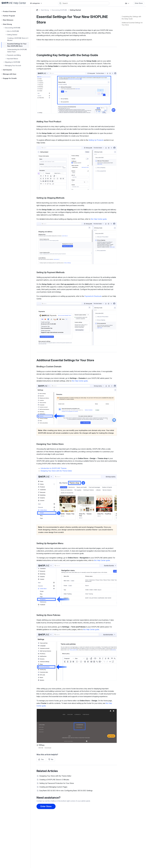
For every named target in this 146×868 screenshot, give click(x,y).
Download (48, 748)
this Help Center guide (80, 381)
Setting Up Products (96, 140)
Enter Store (139, 3)
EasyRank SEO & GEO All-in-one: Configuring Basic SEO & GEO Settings (66, 791)
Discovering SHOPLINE (59, 10)
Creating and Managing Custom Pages (53, 787)
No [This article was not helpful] (52, 759)
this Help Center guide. (99, 219)
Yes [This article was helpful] (42, 759)
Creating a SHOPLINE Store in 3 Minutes (54, 780)
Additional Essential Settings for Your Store (132, 24)
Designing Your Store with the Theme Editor (56, 471)
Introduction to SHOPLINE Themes (54, 468)
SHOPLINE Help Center (37, 10)
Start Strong (45, 10)
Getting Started (75, 10)
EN (126, 3)
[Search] (85, 3)
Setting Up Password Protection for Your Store (57, 783)
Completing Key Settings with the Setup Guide (131, 18)
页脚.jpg (41, 745)
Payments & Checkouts (93, 296)
